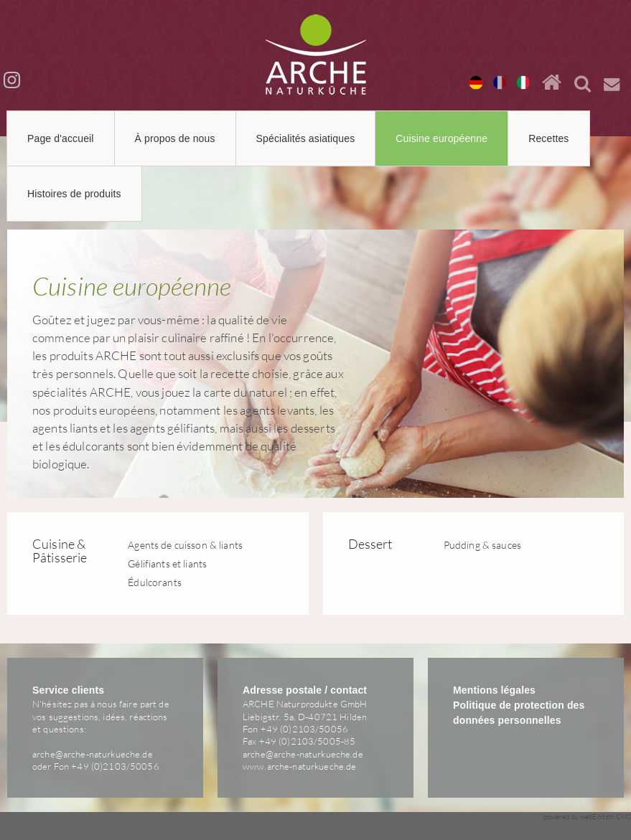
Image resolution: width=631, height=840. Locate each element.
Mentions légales (494, 690)
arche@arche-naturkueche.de (93, 754)
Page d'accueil (61, 138)
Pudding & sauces (482, 545)
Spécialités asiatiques (306, 138)
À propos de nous (175, 138)
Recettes (548, 138)
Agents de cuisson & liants (185, 545)
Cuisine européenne (441, 138)
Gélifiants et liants (167, 563)
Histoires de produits (74, 194)
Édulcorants (155, 582)
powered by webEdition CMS (588, 817)
